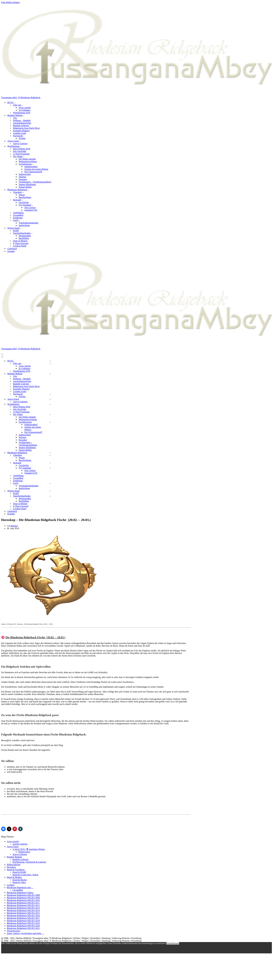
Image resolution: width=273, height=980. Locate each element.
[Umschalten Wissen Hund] (50, 491)
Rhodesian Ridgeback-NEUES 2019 (23, 923)
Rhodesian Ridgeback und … (20, 887)
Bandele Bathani (14, 857)
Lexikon (11, 885)
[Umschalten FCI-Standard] (50, 468)
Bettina (14, 526)
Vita (15, 118)
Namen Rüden (25, 187)
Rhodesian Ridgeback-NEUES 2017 (23, 918)
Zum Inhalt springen (10, 2)
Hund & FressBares (16, 870)
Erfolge (22, 138)
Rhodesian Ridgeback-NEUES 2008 (23, 895)
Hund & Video (19, 882)
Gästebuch (12, 249)
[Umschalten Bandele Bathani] (50, 374)
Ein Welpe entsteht (27, 159)
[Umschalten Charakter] (50, 455)
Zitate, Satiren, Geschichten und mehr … (25, 933)
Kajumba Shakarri (21, 131)
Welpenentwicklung (28, 161)
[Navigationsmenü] (2, 354)
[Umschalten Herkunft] (50, 463)
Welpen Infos (24, 852)
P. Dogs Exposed (21, 243)
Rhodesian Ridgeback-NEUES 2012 (23, 905)
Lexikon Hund (20, 246)
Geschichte (24, 202)
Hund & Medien (14, 877)
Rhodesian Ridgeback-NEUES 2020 (23, 926)
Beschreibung (25, 197)
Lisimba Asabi (20, 133)
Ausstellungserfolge (22, 123)
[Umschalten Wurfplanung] (50, 404)
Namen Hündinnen (27, 184)
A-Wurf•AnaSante (21, 154)
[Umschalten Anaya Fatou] (50, 399)
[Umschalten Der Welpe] (50, 415)
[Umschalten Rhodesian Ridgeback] (50, 453)
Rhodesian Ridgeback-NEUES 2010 (23, 900)
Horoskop (11, 867)
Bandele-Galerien (21, 126)
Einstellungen (173, 943)
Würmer (22, 177)
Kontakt (11, 251)
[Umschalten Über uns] (50, 364)
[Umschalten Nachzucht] (50, 394)
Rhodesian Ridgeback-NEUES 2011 (23, 903)
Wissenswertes (13, 931)
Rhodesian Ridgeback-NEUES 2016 (23, 916)
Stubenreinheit (31, 167)
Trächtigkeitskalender (29, 223)
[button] (15, 103)
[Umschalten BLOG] (50, 361)
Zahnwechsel (25, 174)
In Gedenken (24, 110)
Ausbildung (18, 213)
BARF (16, 231)
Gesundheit (18, 215)
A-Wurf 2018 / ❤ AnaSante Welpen (29, 849)
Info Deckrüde (20, 151)
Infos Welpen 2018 (22, 149)
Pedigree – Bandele (22, 120)
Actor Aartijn (25, 108)
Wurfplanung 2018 (22, 113)
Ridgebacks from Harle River (26, 128)
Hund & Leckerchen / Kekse (25, 875)
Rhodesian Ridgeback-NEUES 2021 (23, 928)
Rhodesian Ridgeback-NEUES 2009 (23, 898)
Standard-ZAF (31, 210)
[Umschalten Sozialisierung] (50, 422)
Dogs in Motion (20, 241)
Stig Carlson (30, 208)
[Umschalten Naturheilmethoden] (50, 496)
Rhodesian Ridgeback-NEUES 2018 (23, 921)
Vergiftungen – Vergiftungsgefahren (35, 182)
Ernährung (18, 218)
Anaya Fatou (13, 847)
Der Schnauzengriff (33, 172)
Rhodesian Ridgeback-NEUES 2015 (23, 913)
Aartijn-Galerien (20, 844)
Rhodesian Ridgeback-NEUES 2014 (23, 910)
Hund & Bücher (20, 880)
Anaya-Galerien (20, 144)
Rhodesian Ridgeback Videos (20, 893)
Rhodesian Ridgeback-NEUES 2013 (23, 908)
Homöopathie (25, 236)
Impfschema (24, 225)
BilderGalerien (14, 865)
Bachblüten (24, 238)
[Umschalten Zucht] (50, 483)
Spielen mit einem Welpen (36, 169)
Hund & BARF (19, 872)
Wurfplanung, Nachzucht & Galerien (29, 862)
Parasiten (23, 179)
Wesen (22, 195)
